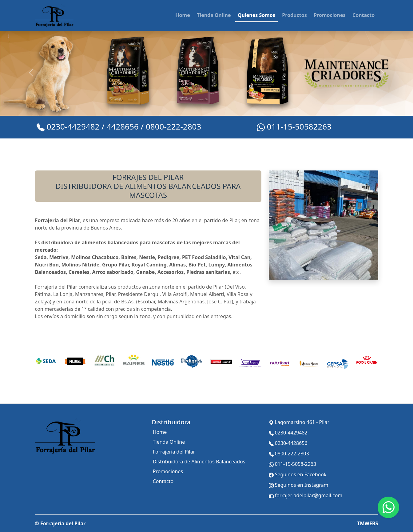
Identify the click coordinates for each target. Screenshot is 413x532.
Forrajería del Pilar (174, 452)
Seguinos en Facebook (298, 475)
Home (183, 15)
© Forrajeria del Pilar (60, 523)
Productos (294, 15)
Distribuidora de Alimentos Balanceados (199, 462)
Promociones (330, 15)
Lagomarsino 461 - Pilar (299, 422)
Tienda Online (214, 15)
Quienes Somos (256, 15)
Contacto (363, 15)
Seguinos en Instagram (299, 485)
